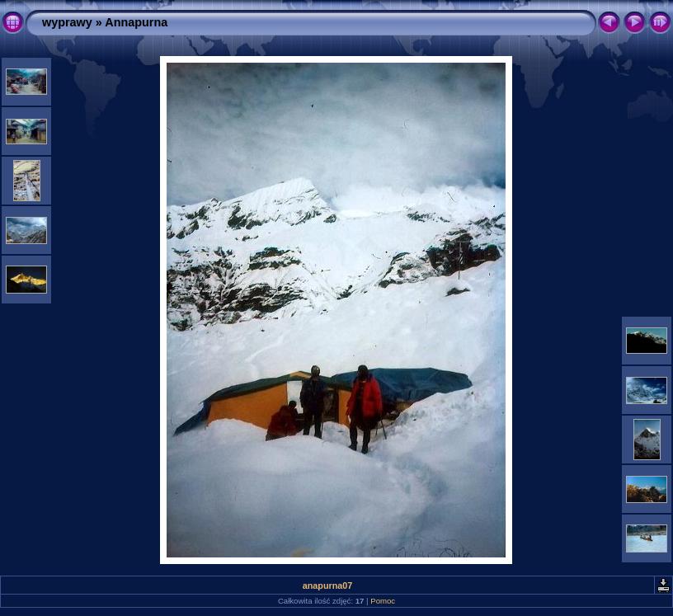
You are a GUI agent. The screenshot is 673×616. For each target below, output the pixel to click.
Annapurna (136, 22)
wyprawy (67, 22)
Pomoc (383, 601)
